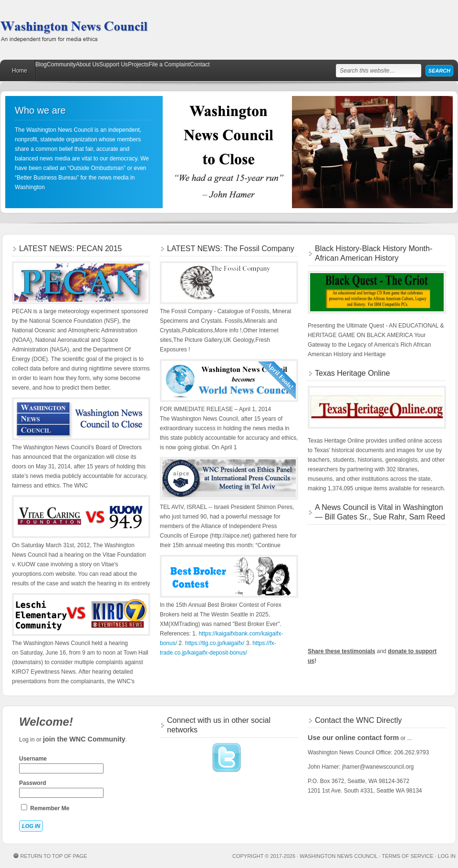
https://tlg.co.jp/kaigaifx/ (215, 643)
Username (61, 764)
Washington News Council (74, 30)
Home (20, 71)
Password (61, 789)
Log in (447, 856)
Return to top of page (54, 856)
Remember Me (45, 808)
